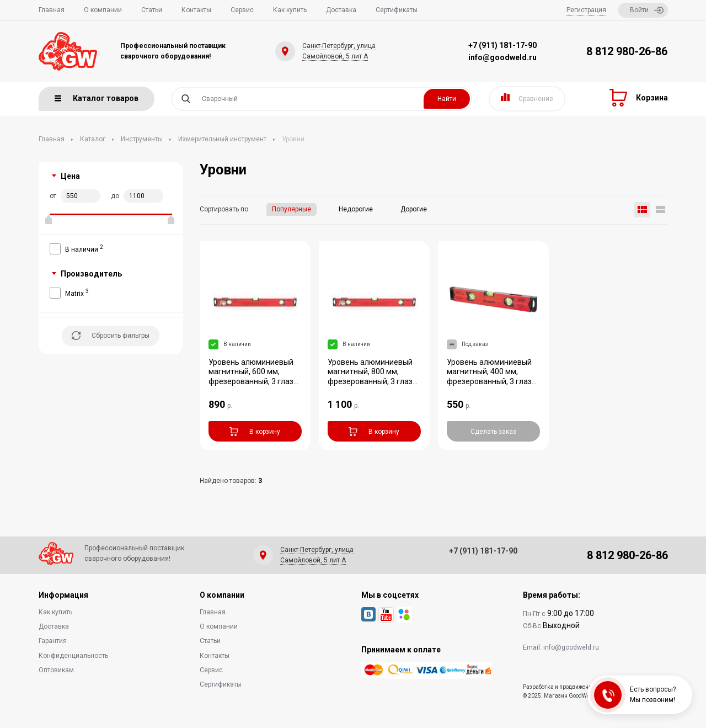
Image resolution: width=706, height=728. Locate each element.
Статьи (152, 10)
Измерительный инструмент (222, 139)
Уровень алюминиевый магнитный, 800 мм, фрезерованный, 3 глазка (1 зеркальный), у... (374, 377)
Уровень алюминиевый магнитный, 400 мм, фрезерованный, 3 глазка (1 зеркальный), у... (493, 377)
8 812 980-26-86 (627, 51)
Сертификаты (397, 10)
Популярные (292, 209)
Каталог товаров (97, 98)
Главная (52, 10)
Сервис (242, 10)
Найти (447, 99)
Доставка (341, 10)
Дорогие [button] (414, 209)
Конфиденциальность (73, 656)
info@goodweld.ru (502, 57)
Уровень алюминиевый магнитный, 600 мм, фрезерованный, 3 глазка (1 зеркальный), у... (255, 377)
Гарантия (53, 641)
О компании (103, 10)
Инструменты (142, 139)
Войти (647, 10)
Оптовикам (56, 670)
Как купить (290, 10)
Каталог (93, 139)
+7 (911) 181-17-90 (502, 45)
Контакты (196, 10)
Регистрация (586, 10)
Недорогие (356, 209)
